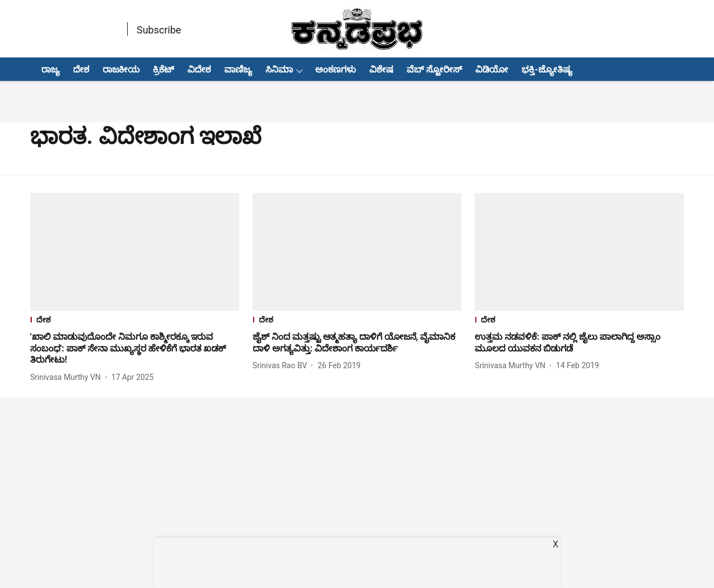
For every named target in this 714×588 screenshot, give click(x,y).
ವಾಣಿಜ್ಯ (238, 69)
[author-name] (68, 377)
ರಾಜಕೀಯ (121, 69)
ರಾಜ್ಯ (50, 69)
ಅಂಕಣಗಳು (336, 69)
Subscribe (159, 30)
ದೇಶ (81, 69)
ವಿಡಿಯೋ (492, 69)
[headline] (135, 349)
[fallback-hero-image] (135, 252)
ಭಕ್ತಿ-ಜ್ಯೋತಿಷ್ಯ (547, 69)
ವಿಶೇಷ (381, 69)
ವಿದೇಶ (199, 69)
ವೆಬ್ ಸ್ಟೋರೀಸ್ (434, 69)
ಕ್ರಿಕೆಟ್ (163, 69)
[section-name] (135, 321)
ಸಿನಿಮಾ (279, 69)
